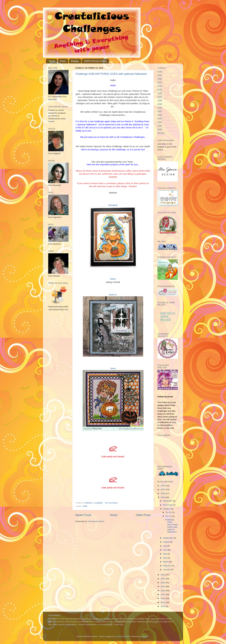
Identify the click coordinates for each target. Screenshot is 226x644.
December (168, 501)
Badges (75, 61)
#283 (160, 82)
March (166, 562)
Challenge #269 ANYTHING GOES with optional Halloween (111, 74)
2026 (163, 486)
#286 (160, 93)
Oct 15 (169, 516)
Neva (113, 368)
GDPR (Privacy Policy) (95, 61)
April (165, 558)
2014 (163, 606)
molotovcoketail (122, 636)
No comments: (112, 503)
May (165, 554)
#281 (160, 75)
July (165, 546)
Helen (113, 279)
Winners (161, 133)
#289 (160, 104)
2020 (163, 583)
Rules (63, 61)
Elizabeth (113, 205)
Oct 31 (169, 512)
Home (52, 61)
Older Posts (143, 515)
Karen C (113, 295)
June (166, 550)
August (166, 542)
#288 (160, 100)
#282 (160, 79)
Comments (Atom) (96, 521)
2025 (163, 490)
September (168, 538)
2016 (163, 598)
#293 (160, 119)
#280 (160, 72)
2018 (163, 591)
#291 (160, 111)
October (167, 509)
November (168, 505)
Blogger (145, 636)
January (167, 570)
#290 (160, 108)
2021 (163, 579)
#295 (160, 126)
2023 (163, 497)
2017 (163, 594)
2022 (163, 575)
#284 (160, 86)
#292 (160, 115)
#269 (85, 506)
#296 (160, 129)
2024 (163, 493)
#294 (160, 122)
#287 (160, 97)
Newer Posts (83, 515)
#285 (160, 90)
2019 (163, 586)
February (167, 566)
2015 (163, 602)
